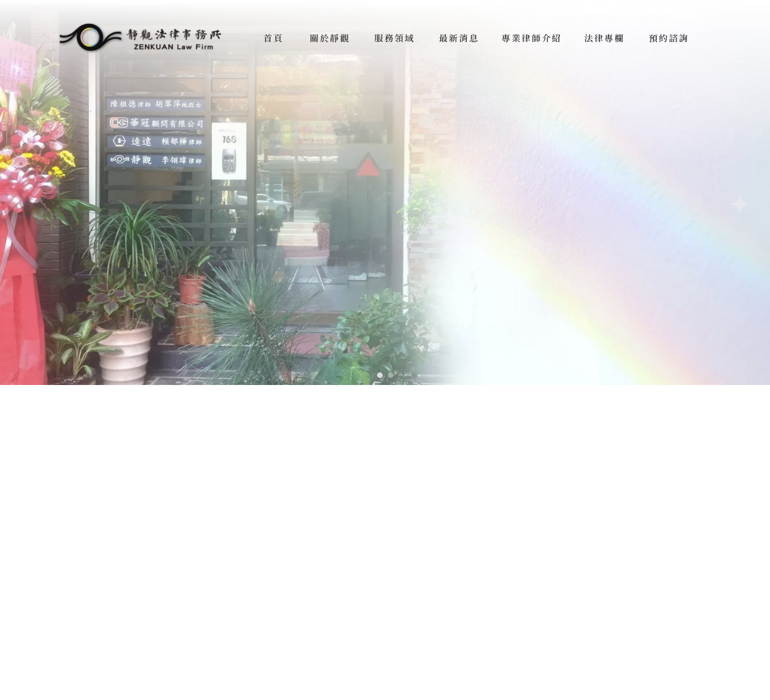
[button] (380, 375)
